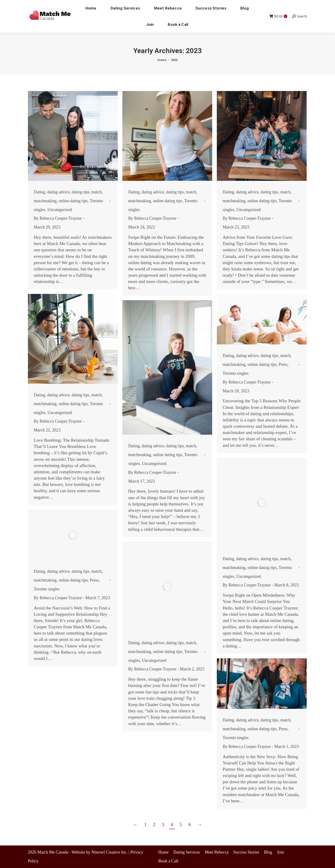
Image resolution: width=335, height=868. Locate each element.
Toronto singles (236, 373)
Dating (39, 192)
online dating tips (73, 201)
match (97, 192)
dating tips (80, 192)
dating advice (58, 192)
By (58, 218)
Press (283, 364)
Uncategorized (60, 210)
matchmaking (45, 201)
